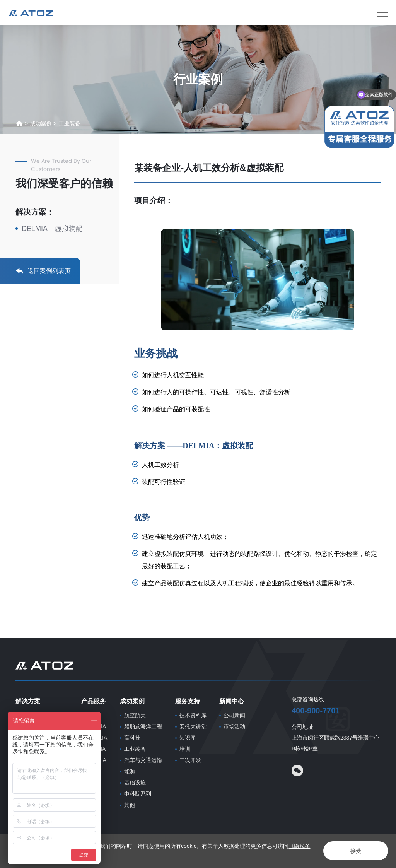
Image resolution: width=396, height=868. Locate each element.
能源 (130, 771)
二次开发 (190, 760)
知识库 (188, 738)
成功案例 (41, 123)
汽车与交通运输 (143, 760)
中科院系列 (138, 794)
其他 (130, 805)
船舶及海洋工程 (143, 726)
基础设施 (135, 783)
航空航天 (135, 715)
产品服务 (94, 701)
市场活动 (234, 726)
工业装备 (70, 123)
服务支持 (188, 701)
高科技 (132, 738)
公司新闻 (234, 715)
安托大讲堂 (193, 726)
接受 (356, 851)
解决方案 (28, 701)
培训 (185, 749)
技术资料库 (193, 715)
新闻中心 (232, 701)
